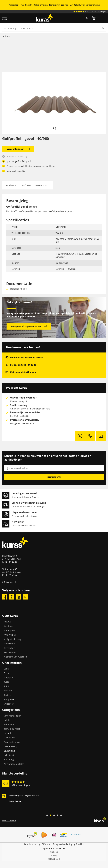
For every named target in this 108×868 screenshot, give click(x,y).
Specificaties (26, 185)
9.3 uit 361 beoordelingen (95, 11)
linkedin (18, 597)
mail (7, 372)
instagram (12, 597)
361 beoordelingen (21, 785)
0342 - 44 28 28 (10, 562)
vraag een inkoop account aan (29, 326)
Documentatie (41, 185)
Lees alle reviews (9, 821)
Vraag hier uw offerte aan (23, 423)
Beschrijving (11, 185)
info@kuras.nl (9, 582)
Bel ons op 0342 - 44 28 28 (23, 365)
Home (8, 36)
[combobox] (54, 28)
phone (7, 365)
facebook (5, 597)
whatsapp (7, 358)
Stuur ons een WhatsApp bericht (27, 358)
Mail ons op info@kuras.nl (23, 372)
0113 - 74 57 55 (10, 575)
